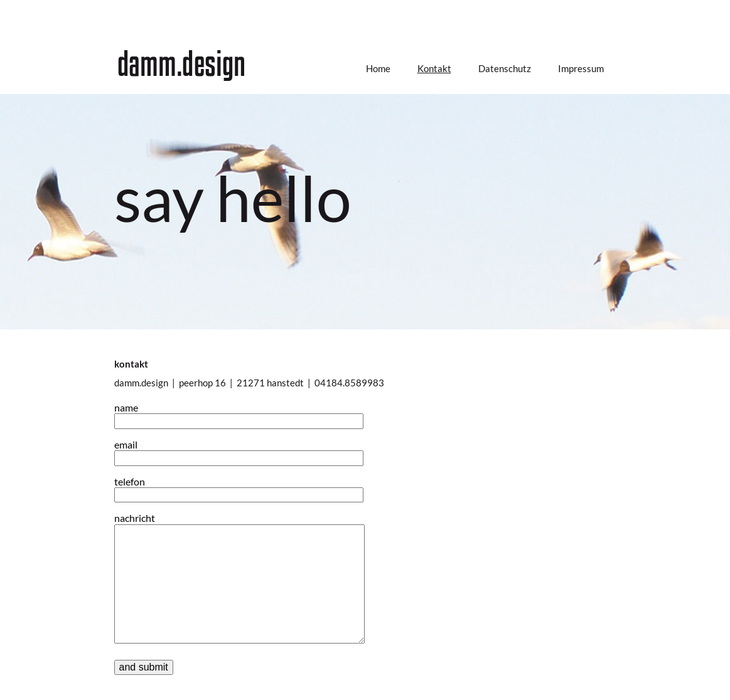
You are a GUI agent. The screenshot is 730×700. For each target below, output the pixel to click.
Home (378, 68)
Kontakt (434, 68)
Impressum (581, 68)
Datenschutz (505, 68)
